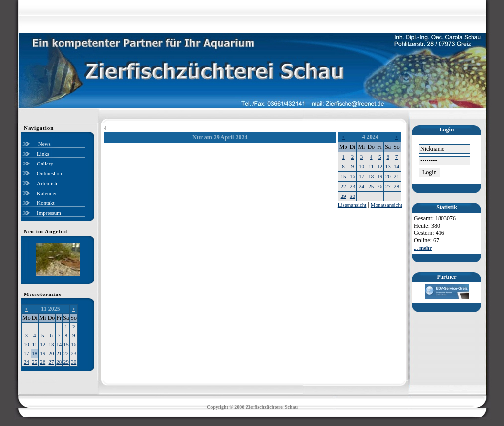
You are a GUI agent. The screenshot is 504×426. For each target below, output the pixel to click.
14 (59, 344)
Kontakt (46, 203)
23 (74, 353)
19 (43, 353)
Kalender (47, 193)
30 (74, 362)
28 (59, 362)
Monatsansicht (386, 205)
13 (51, 344)
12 (43, 344)
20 (51, 353)
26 (43, 362)
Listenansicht (352, 205)
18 (35, 353)
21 (59, 353)
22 (66, 353)
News (44, 144)
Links (43, 154)
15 (66, 344)
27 (51, 362)
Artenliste (47, 183)
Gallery (45, 164)
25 (35, 362)
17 (26, 353)
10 (26, 344)
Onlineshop (49, 173)
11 (35, 344)
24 (26, 362)
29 (66, 362)
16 (74, 344)
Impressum (49, 213)
